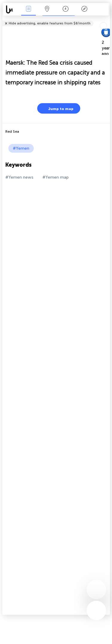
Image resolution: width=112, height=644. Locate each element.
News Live (28, 9)
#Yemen (21, 148)
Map (47, 9)
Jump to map (57, 108)
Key (84, 9)
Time (66, 9)
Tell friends (107, 20)
